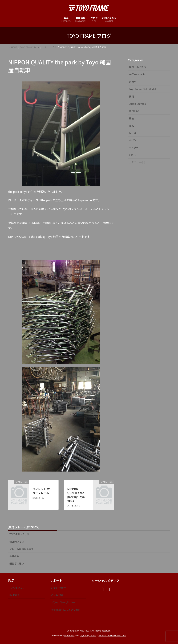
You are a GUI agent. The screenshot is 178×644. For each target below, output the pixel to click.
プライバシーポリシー (63, 602)
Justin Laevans (137, 104)
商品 (131, 126)
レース (133, 133)
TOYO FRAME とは (19, 534)
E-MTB (133, 155)
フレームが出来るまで (22, 549)
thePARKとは (17, 542)
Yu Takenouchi (137, 74)
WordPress (69, 635)
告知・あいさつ (137, 67)
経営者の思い (17, 563)
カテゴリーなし (137, 162)
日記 (131, 96)
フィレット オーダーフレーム (43, 491)
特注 (131, 118)
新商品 (133, 82)
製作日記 (134, 111)
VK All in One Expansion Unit (112, 635)
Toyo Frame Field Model (142, 89)
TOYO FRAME (17, 588)
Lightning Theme (88, 635)
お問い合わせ (58, 588)
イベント (134, 140)
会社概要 (14, 556)
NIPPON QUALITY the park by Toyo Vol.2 (76, 495)
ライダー (134, 147)
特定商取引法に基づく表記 (66, 610)
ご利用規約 (57, 595)
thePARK (14, 595)
